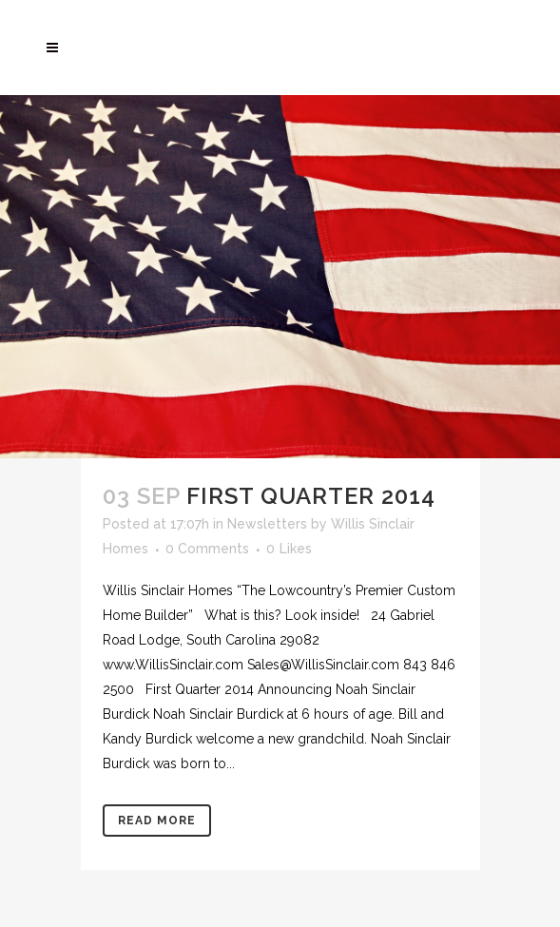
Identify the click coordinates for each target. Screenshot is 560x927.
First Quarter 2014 (311, 496)
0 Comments (207, 549)
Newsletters (267, 524)
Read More (157, 821)
